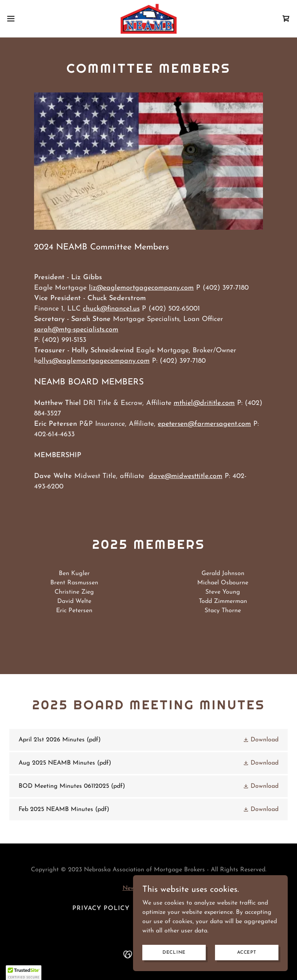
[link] (148, 19)
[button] (25, 19)
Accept (247, 952)
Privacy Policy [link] (101, 908)
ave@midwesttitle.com (188, 476)
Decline (174, 952)
